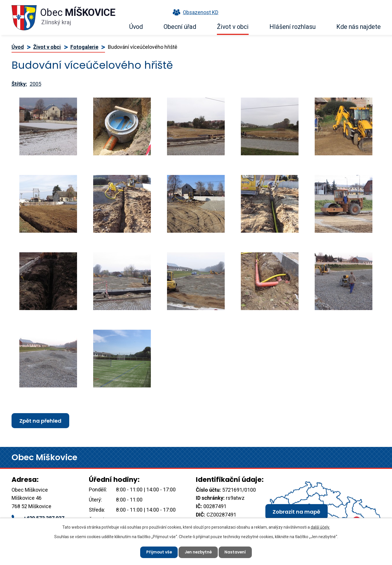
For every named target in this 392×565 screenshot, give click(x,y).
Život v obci (233, 27)
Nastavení (236, 552)
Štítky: (19, 84)
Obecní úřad (180, 27)
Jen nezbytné (198, 552)
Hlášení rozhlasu (292, 27)
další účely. (320, 527)
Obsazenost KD (194, 12)
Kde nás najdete (359, 27)
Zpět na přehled (40, 421)
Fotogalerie (84, 47)
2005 (35, 84)
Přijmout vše (158, 552)
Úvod (136, 27)
